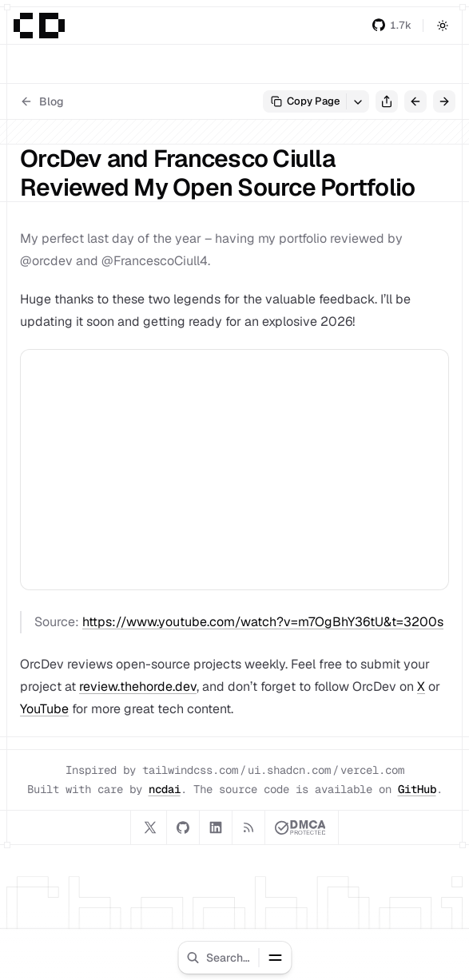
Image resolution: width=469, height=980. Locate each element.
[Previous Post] (415, 101)
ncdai (165, 789)
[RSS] (248, 827)
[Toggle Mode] (443, 26)
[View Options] (358, 101)
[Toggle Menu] (275, 958)
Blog (42, 101)
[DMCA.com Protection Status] (300, 827)
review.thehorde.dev (138, 686)
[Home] (39, 26)
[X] (150, 827)
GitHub (417, 789)
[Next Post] (444, 101)
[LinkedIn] (216, 827)
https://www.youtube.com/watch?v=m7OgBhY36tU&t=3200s (263, 622)
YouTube (44, 709)
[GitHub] (183, 827)
